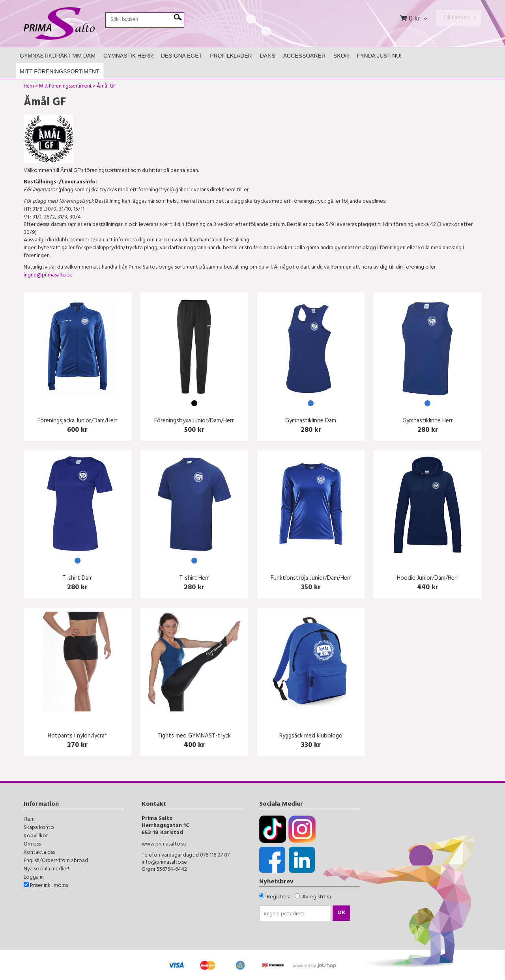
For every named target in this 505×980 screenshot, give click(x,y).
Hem (29, 87)
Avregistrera (317, 897)
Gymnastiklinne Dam (311, 421)
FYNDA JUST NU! (379, 56)
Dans (268, 56)
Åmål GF (106, 87)
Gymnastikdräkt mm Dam (58, 56)
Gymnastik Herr (128, 56)
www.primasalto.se (164, 845)
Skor (341, 56)
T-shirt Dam (78, 579)
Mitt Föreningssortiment (60, 71)
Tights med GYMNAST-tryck (194, 736)
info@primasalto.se (164, 863)
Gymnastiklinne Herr (428, 421)
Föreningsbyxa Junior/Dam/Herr (194, 421)
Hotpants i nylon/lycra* (78, 736)
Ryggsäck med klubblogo (311, 736)
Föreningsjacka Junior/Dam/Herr (78, 421)
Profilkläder (231, 56)
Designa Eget (181, 56)
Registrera (279, 897)
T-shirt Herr (194, 579)
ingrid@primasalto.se (48, 275)
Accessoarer (304, 56)
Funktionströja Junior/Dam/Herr (311, 579)
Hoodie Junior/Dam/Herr (428, 579)
